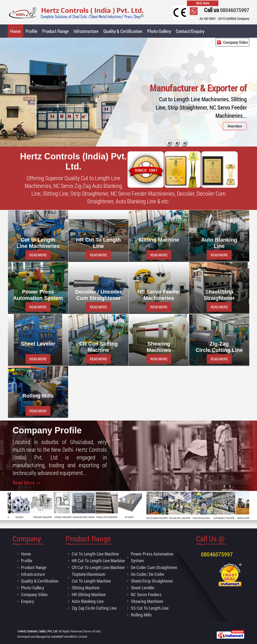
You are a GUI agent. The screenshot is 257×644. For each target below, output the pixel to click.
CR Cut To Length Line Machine (98, 567)
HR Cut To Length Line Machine (98, 561)
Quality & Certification (123, 31)
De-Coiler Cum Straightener (154, 567)
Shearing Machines (147, 601)
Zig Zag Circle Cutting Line (94, 608)
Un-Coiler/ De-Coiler (148, 574)
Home (15, 31)
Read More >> (27, 483)
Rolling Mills (141, 615)
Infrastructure (86, 31)
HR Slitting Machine (89, 594)
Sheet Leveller (143, 588)
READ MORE (38, 255)
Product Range (56, 31)
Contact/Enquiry (190, 31)
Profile (32, 31)
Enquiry (28, 601)
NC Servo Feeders (146, 594)
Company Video (236, 42)
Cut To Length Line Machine (95, 554)
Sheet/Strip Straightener (152, 581)
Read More (235, 126)
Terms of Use (92, 631)
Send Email (203, 3)
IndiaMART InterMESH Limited (69, 637)
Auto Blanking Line (88, 601)
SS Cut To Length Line (150, 608)
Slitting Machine (86, 588)
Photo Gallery (159, 31)
